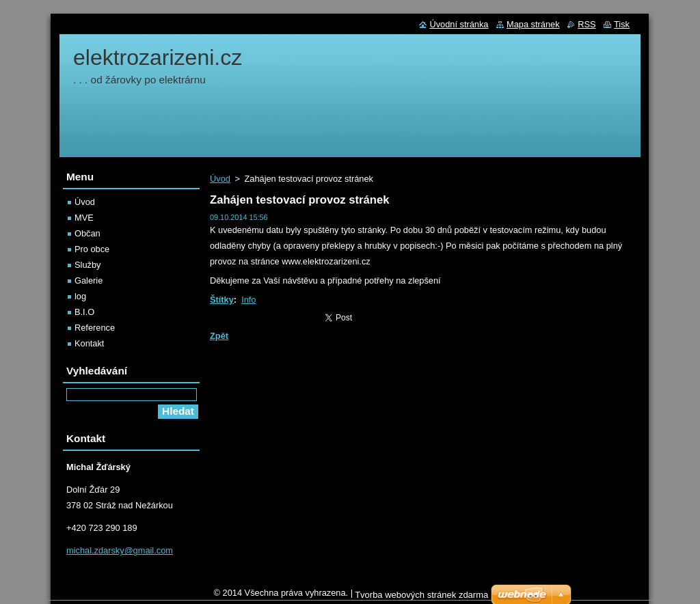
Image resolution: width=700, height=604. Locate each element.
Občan (87, 233)
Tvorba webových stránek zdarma (421, 598)
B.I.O (84, 312)
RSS (587, 24)
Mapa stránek (533, 24)
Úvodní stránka (459, 24)
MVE (84, 218)
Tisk (622, 24)
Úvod (220, 179)
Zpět (219, 336)
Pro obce (92, 249)
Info (248, 300)
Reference (95, 328)
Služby (87, 265)
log (80, 296)
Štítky (222, 300)
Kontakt (89, 343)
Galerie (89, 280)
